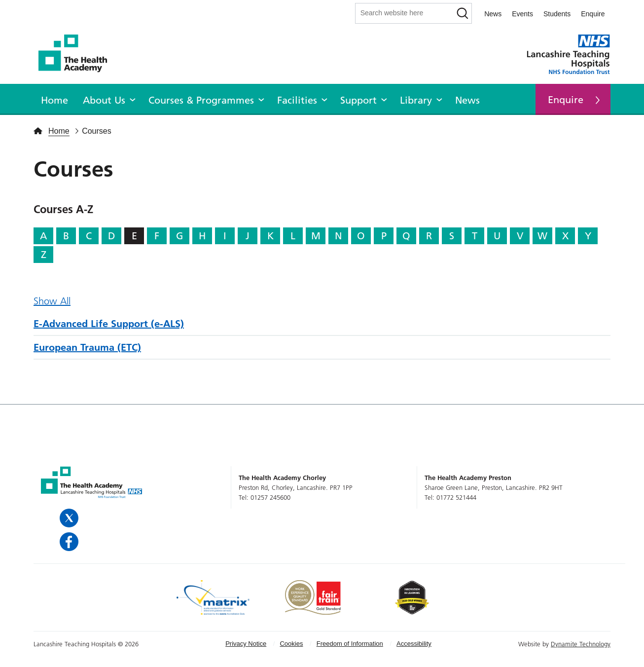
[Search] (462, 13)
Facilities (297, 100)
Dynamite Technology (581, 644)
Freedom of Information (350, 644)
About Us (104, 100)
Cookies (291, 644)
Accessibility (414, 644)
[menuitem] (54, 99)
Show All (52, 301)
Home (54, 100)
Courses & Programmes (201, 100)
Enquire (593, 14)
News (493, 14)
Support (358, 100)
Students (557, 14)
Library (416, 100)
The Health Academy (78, 54)
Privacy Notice (246, 644)
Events (522, 14)
